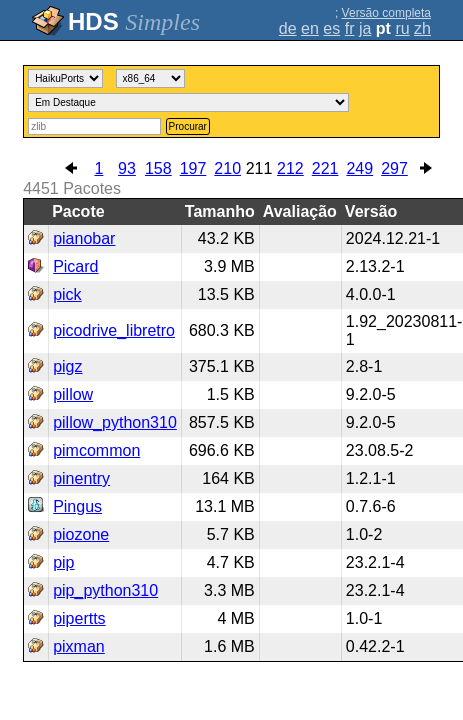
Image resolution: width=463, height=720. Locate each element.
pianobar (84, 238)
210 (227, 168)
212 (290, 168)
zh (422, 28)
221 (325, 168)
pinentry (81, 478)
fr (350, 28)
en (310, 28)
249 (359, 168)
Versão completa (386, 13)
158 (158, 168)
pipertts (79, 618)
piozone (81, 534)
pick (67, 294)
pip (63, 562)
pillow (73, 394)
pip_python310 (105, 590)
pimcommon (96, 450)
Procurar (188, 126)
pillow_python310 (115, 422)
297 (394, 168)
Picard (75, 266)
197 (193, 168)
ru (402, 28)
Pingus (77, 506)
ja (365, 28)
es (331, 28)
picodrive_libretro (114, 330)
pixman (79, 646)
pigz (67, 366)
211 (259, 168)
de (288, 28)
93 (127, 168)
